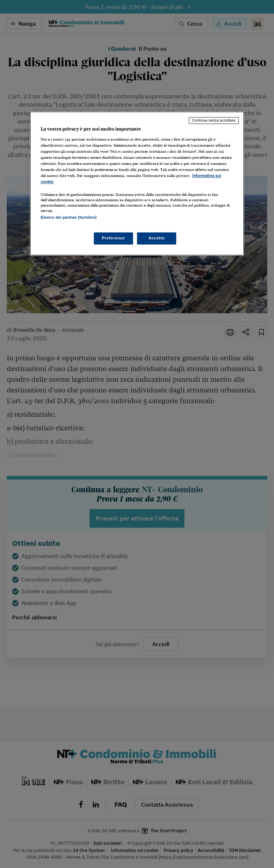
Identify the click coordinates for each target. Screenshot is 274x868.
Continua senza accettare (214, 120)
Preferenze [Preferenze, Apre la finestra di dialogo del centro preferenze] (113, 238)
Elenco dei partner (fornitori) (69, 217)
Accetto (157, 238)
